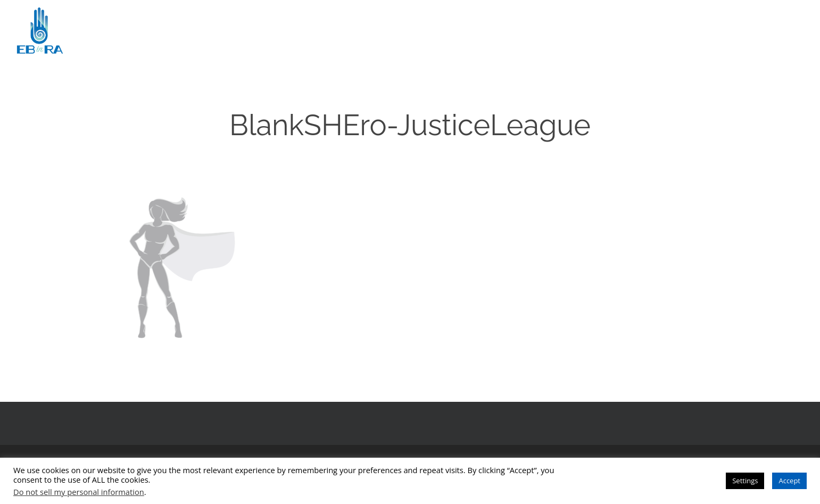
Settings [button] (745, 481)
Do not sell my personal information (79, 492)
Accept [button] (789, 481)
